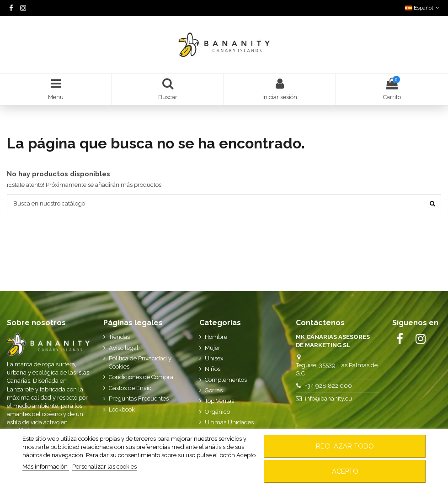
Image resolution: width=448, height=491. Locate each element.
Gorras (214, 390)
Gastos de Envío (130, 388)
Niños (213, 369)
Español (423, 8)
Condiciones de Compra (141, 377)
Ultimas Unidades (229, 422)
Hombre (216, 337)
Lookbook (122, 409)
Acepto (345, 471)
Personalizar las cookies (104, 467)
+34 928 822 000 (328, 386)
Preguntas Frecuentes (139, 399)
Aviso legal (124, 348)
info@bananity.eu (328, 399)
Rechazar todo (345, 446)
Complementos (226, 380)
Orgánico (217, 412)
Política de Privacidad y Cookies (140, 362)
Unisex (214, 358)
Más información (46, 467)
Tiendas (119, 337)
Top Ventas (219, 401)
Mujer (213, 348)
